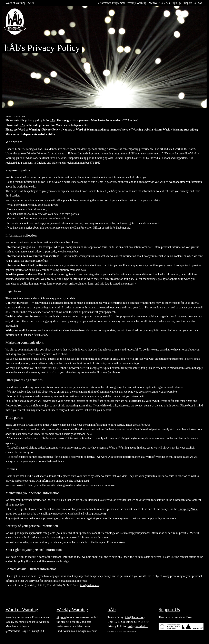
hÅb (200, 3)
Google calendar (87, 631)
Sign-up (176, 3)
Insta (34, 631)
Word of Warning (16, 3)
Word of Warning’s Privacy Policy (39, 130)
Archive (153, 3)
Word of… (142, 626)
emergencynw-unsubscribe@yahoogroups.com (78, 514)
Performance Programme (111, 3)
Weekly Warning (137, 3)
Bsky (24, 631)
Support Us (189, 3)
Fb (29, 631)
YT (43, 631)
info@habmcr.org (120, 228)
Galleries (165, 3)
